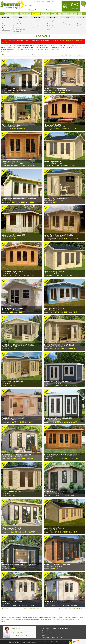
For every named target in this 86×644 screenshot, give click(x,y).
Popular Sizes (6, 17)
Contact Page (29, 635)
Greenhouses (45, 14)
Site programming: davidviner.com (52, 638)
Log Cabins (36, 14)
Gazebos (54, 14)
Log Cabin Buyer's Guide (52, 49)
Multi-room (37, 17)
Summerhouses (26, 14)
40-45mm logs (68, 620)
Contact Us (33, 10)
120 (36, 609)
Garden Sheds (14, 14)
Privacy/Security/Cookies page (56, 641)
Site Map (44, 635)
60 (31, 609)
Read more (7, 52)
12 (82, 55)
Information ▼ (51, 10)
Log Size (52, 17)
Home (6, 14)
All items (40, 609)
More (80, 14)
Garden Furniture (71, 14)
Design (20, 17)
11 (80, 55)
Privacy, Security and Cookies (51, 631)
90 (33, 609)
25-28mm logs (58, 620)
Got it (70, 642)
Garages (61, 14)
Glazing (67, 17)
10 (78, 55)
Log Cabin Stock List (23, 49)
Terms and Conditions (48, 633)
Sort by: (26, 55)
